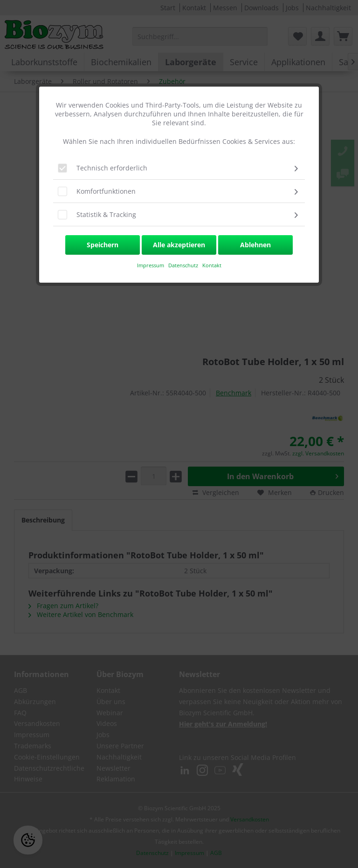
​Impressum (151, 265)
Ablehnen (255, 245)
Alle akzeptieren (179, 245)
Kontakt (212, 265)
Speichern (103, 245)
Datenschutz (184, 265)
